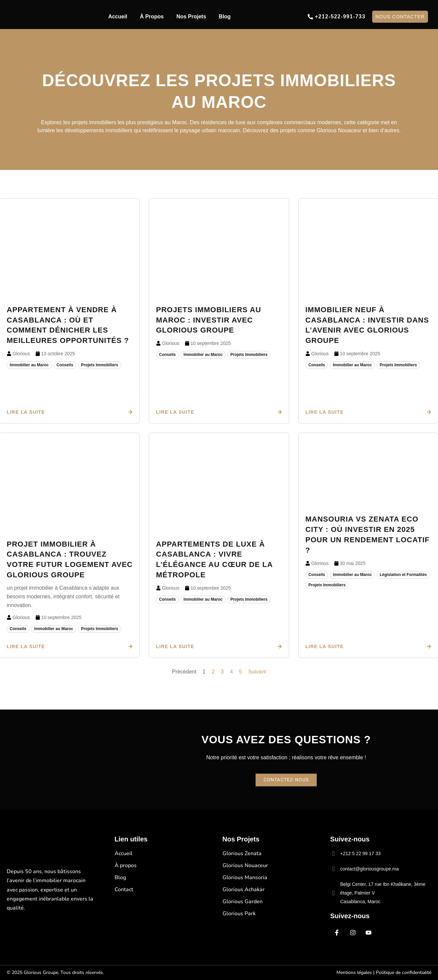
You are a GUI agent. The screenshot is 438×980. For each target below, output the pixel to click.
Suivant (257, 672)
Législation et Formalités (403, 575)
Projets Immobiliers (99, 365)
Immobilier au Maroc (29, 365)
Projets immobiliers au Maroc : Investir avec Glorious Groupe (209, 320)
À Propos (152, 17)
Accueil (118, 17)
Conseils (65, 365)
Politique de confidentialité (404, 972)
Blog (225, 17)
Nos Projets (191, 17)
